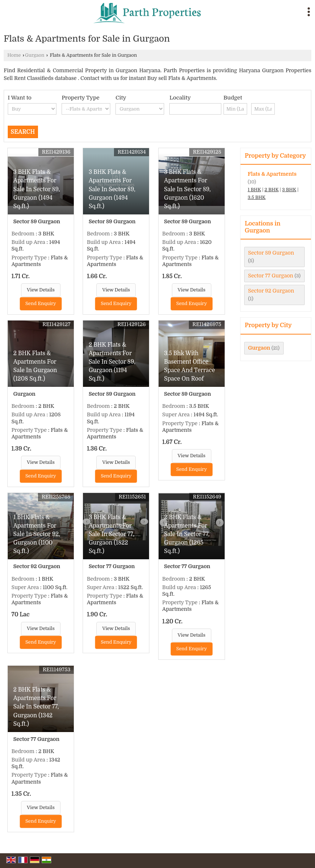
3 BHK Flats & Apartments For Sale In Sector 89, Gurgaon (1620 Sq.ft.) (188, 189)
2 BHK (271, 190)
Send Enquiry (41, 304)
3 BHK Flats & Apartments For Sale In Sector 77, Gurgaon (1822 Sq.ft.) (111, 534)
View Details (41, 290)
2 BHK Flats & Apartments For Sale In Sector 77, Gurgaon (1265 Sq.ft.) (187, 534)
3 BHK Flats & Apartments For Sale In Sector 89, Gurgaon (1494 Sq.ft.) (37, 189)
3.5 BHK (257, 197)
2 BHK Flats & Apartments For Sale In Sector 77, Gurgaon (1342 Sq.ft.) (36, 707)
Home (14, 55)
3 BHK (289, 190)
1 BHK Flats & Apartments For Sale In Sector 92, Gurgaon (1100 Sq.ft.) (37, 534)
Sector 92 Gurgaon (271, 291)
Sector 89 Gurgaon (271, 253)
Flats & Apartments (272, 174)
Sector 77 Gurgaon (271, 276)
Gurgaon (35, 55)
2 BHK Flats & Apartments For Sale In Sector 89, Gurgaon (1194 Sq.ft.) (112, 362)
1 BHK (255, 190)
